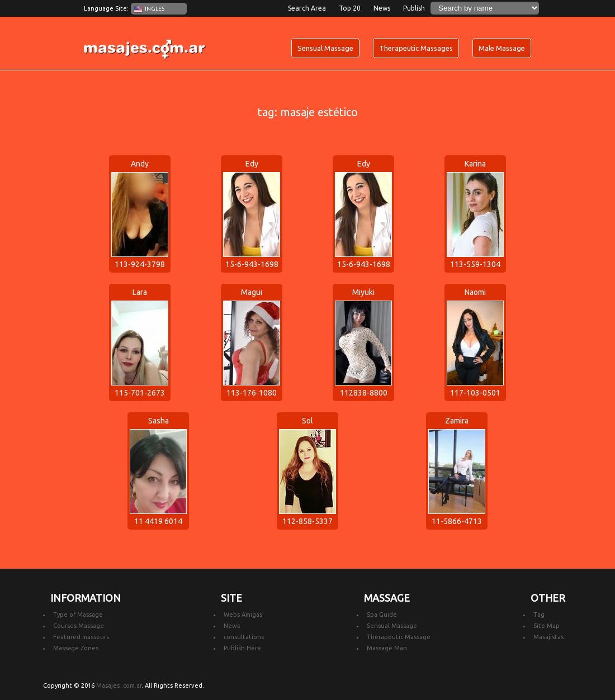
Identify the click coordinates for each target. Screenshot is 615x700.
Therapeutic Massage (399, 637)
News (382, 8)
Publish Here (242, 648)
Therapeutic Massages (416, 48)
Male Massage (502, 48)
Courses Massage (79, 626)
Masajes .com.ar (119, 685)
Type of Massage (78, 615)
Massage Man (387, 648)
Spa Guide (382, 615)
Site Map (547, 626)
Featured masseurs (81, 637)
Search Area (307, 8)
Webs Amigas (243, 615)
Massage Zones (76, 648)
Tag (539, 615)
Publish (414, 8)
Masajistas (548, 637)
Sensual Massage (325, 48)
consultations (244, 637)
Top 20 (350, 8)
